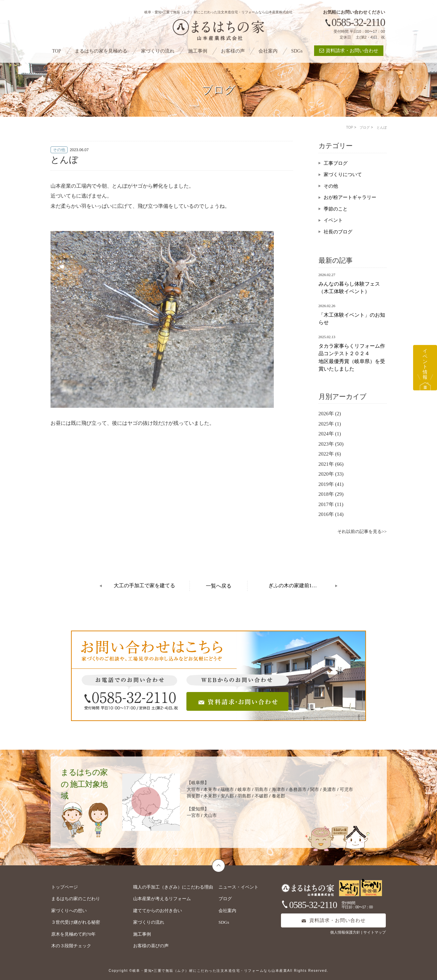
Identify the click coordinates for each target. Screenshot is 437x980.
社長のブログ (338, 232)
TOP (57, 51)
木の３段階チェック (71, 946)
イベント (333, 220)
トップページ (65, 887)
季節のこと (336, 209)
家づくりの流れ (158, 51)
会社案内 (268, 51)
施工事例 (198, 51)
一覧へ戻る (219, 586)
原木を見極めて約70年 (73, 934)
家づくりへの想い (69, 911)
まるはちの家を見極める (101, 51)
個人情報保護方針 (346, 932)
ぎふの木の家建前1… (293, 586)
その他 (331, 186)
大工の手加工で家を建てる (144, 586)
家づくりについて (343, 175)
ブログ (365, 127)
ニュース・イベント (238, 887)
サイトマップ (375, 932)
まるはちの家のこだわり (76, 899)
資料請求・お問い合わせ (349, 51)
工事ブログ (336, 163)
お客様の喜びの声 (151, 946)
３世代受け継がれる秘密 (76, 922)
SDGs (297, 51)
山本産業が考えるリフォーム (162, 899)
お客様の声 (233, 51)
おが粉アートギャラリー (350, 197)
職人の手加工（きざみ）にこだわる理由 (173, 887)
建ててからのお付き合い (158, 911)
